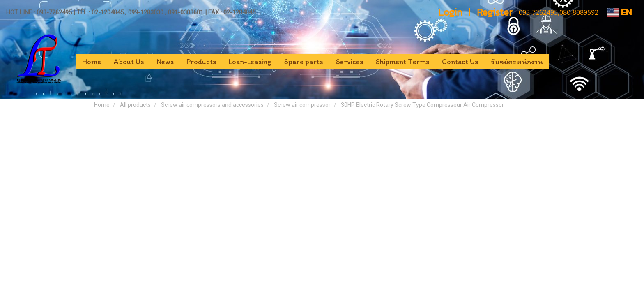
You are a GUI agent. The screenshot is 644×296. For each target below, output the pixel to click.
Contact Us (460, 62)
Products (201, 62)
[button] (557, 62)
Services (350, 62)
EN (619, 12)
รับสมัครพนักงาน (517, 62)
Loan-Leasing (250, 62)
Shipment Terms (402, 62)
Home (92, 62)
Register (495, 12)
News (165, 62)
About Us (129, 62)
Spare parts (304, 62)
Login (450, 12)
